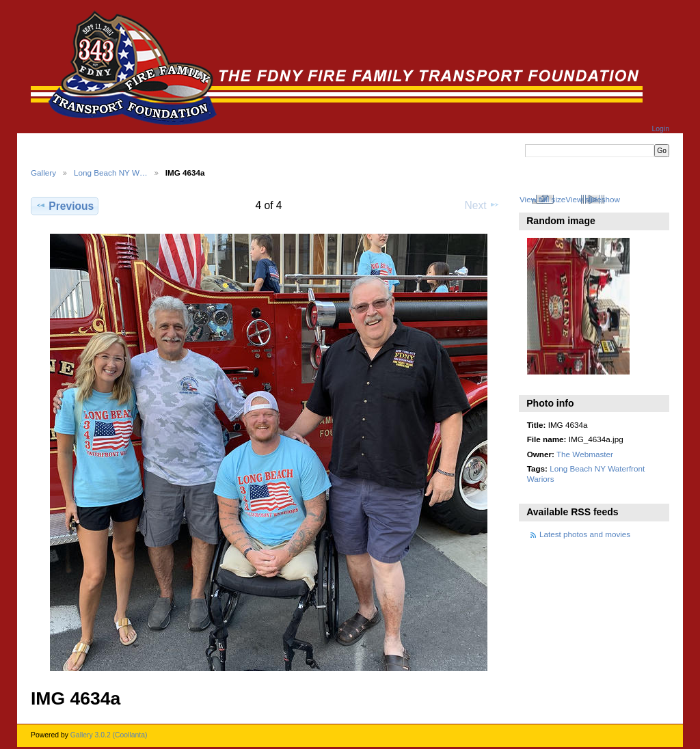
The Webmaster (585, 454)
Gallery (43, 173)
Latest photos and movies (585, 534)
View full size (542, 199)
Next (482, 205)
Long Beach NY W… (111, 173)
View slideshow (593, 199)
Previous (65, 206)
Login (661, 129)
